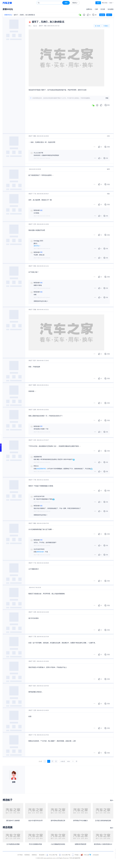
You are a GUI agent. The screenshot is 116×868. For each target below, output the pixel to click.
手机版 (77, 855)
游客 (14, 782)
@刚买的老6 (40, 552)
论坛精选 (111, 9)
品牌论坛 (89, 9)
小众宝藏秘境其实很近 (58, 844)
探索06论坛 (8, 9)
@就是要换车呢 (41, 469)
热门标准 (98, 26)
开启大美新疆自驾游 (35, 844)
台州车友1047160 (39, 496)
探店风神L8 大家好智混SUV (103, 844)
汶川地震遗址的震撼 (13, 844)
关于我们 (20, 855)
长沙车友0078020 (39, 549)
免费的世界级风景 (81, 844)
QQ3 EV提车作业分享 (35, 821)
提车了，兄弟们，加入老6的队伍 (24, 15)
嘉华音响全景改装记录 (58, 821)
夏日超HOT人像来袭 (13, 821)
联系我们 (27, 855)
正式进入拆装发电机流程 (103, 821)
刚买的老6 (37, 210)
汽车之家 (7, 3)
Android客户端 (66, 855)
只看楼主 (106, 26)
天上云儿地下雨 (38, 153)
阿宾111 (36, 466)
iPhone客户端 (53, 855)
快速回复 (102, 15)
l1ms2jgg (36, 241)
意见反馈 (96, 855)
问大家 (103, 9)
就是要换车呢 (38, 457)
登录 (98, 3)
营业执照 (42, 855)
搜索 (66, 3)
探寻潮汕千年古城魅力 (81, 821)
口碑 (96, 9)
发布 (109, 15)
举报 (107, 98)
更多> (112, 800)
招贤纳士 (34, 855)
